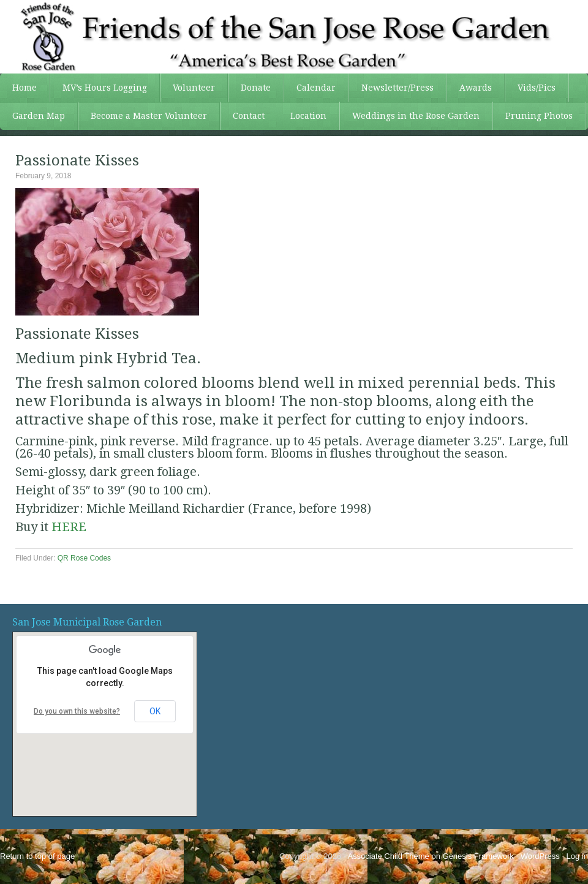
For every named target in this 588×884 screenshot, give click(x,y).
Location (308, 116)
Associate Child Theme (388, 856)
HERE (69, 527)
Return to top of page (37, 856)
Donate (256, 88)
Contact (249, 116)
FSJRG (294, 37)
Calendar (316, 88)
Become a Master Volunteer (149, 116)
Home (24, 88)
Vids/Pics (530, 88)
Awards (469, 88)
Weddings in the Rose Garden (416, 116)
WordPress (540, 856)
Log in (577, 856)
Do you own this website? (77, 711)
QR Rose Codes (84, 558)
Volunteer (188, 88)
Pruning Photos (539, 116)
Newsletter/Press (391, 88)
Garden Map (32, 116)
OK (155, 711)
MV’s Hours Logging (105, 88)
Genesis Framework (478, 856)
